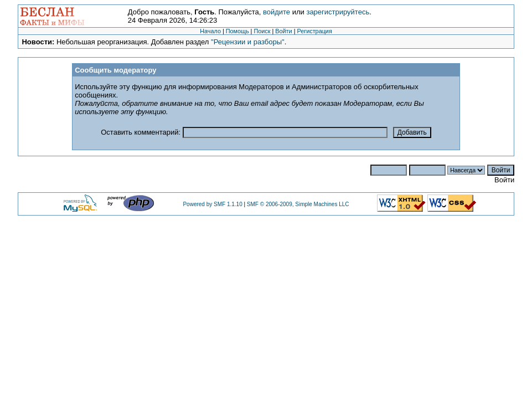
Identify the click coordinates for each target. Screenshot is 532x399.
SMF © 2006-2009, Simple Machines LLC (298, 204)
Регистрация (314, 31)
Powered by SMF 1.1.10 (212, 204)
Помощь (237, 31)
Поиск (262, 31)
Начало (210, 31)
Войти (283, 31)
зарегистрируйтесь (338, 12)
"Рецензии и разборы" (248, 42)
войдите (277, 12)
